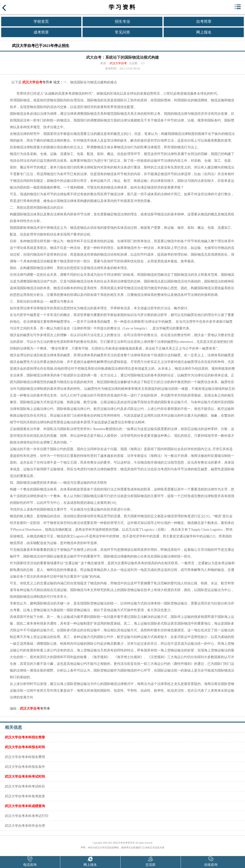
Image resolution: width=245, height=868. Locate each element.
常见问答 (122, 32)
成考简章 (41, 32)
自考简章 (204, 21)
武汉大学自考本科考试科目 (25, 786)
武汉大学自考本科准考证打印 (27, 816)
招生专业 (122, 21)
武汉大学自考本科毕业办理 (25, 826)
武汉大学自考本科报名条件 (25, 767)
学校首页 (41, 21)
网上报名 (204, 32)
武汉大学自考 (118, 63)
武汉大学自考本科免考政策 (25, 796)
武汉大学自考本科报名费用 (25, 757)
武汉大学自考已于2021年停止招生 (41, 46)
